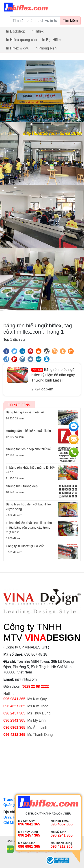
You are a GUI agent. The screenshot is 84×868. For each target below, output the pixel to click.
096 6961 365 (14, 727)
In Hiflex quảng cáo (21, 40)
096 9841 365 (14, 699)
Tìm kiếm (70, 21)
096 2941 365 (14, 720)
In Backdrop (16, 31)
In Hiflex (37, 31)
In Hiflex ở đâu (18, 48)
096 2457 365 (14, 713)
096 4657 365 (15, 706)
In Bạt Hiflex (52, 40)
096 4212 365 (14, 735)
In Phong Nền (45, 48)
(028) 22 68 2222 (35, 686)
